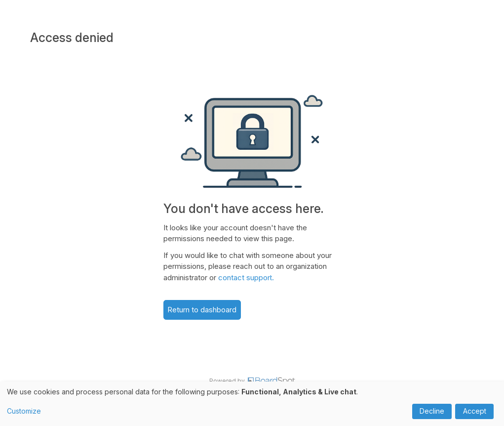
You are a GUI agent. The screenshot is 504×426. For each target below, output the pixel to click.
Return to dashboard (202, 310)
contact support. (246, 277)
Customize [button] (24, 411)
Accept (475, 411)
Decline (432, 411)
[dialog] (252, 404)
